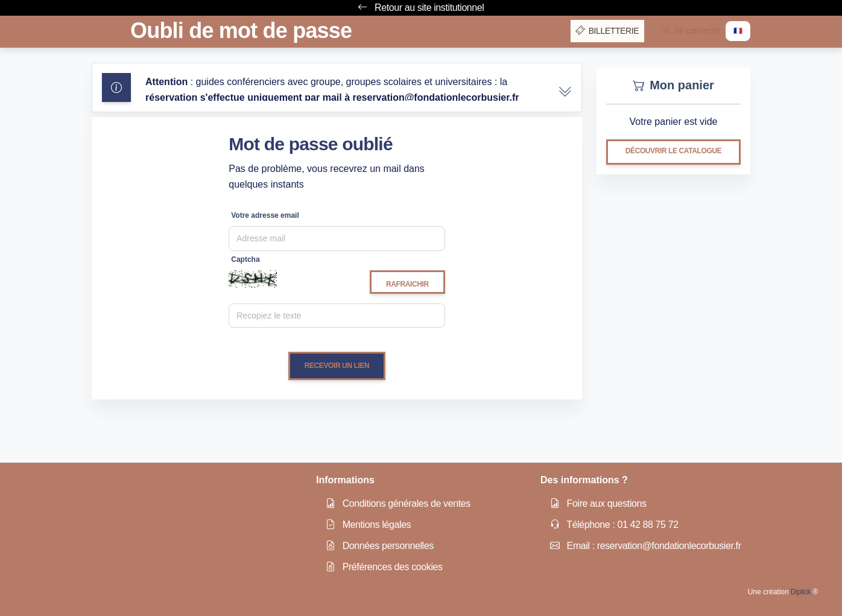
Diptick (800, 592)
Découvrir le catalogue (673, 151)
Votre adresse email (265, 215)
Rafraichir (407, 284)
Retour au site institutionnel (421, 8)
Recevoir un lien (337, 366)
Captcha (245, 259)
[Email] (337, 238)
